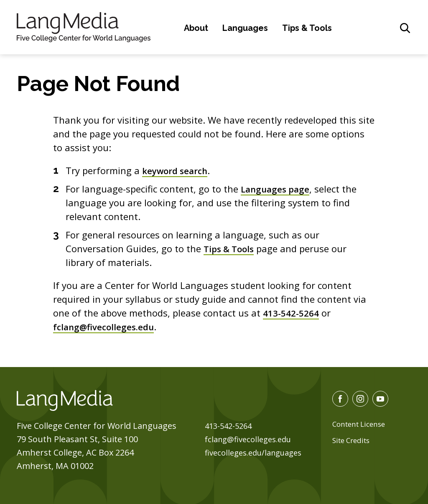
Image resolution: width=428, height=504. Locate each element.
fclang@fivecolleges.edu (107, 327)
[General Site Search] (405, 28)
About (196, 28)
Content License (361, 424)
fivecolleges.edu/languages (258, 452)
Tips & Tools (307, 28)
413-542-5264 (293, 313)
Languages (245, 28)
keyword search (178, 170)
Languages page (277, 189)
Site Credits (353, 440)
